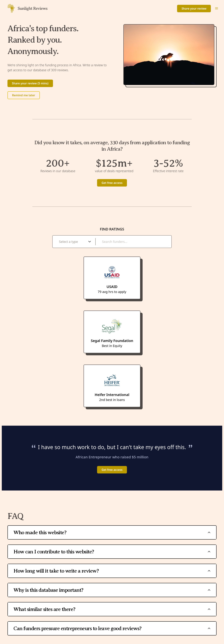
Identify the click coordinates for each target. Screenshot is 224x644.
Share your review (194, 9)
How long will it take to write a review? (112, 571)
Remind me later (24, 95)
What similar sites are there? (112, 609)
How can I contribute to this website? (112, 552)
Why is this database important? (112, 590)
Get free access (112, 183)
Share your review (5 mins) (30, 83)
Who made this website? (112, 532)
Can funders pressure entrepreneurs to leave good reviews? (112, 628)
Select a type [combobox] (68, 242)
